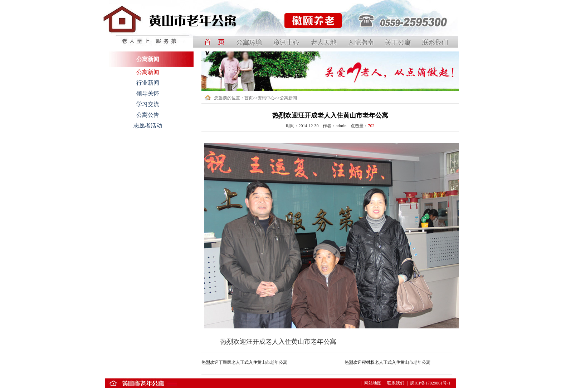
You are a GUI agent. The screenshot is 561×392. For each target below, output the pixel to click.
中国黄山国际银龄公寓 (125, 39)
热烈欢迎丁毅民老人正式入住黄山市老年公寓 (244, 362)
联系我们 (396, 383)
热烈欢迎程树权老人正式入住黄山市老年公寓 (387, 362)
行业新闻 (148, 83)
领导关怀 (148, 93)
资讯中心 (266, 98)
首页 (249, 98)
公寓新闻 (148, 72)
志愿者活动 (148, 126)
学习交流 (148, 104)
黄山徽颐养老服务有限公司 (309, 39)
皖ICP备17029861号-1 (430, 383)
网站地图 (373, 383)
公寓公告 (148, 115)
